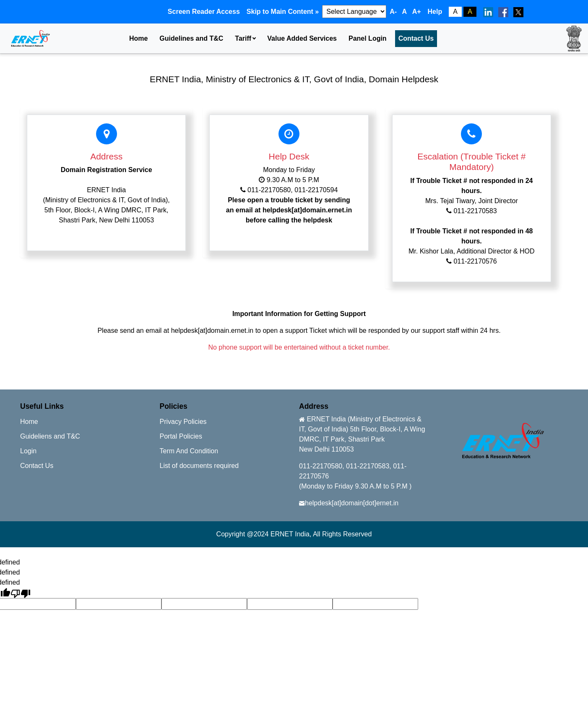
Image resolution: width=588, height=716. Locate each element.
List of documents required (199, 466)
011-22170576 (475, 261)
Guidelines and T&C (191, 38)
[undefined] (21, 593)
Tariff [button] (243, 38)
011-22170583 (474, 211)
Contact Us (416, 38)
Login (28, 451)
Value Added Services (302, 38)
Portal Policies (181, 436)
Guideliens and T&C (50, 436)
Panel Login (368, 38)
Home (138, 38)
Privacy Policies (183, 422)
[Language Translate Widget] (354, 12)
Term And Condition (189, 451)
